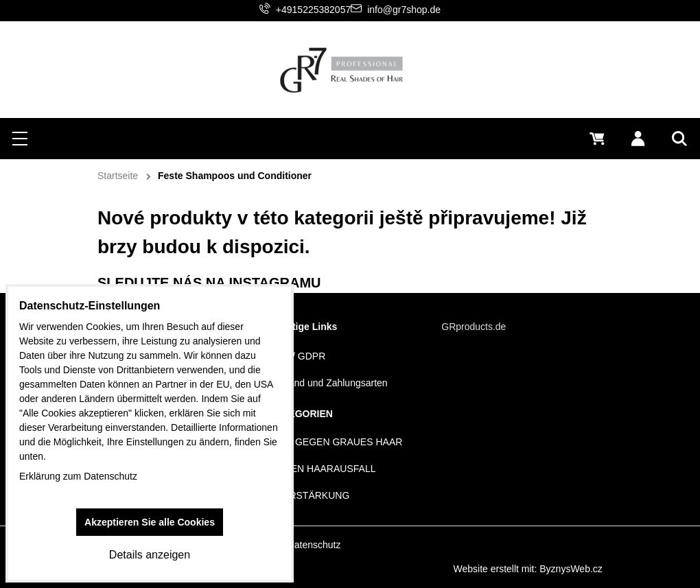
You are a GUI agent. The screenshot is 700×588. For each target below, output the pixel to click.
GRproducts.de (474, 327)
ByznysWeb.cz (571, 569)
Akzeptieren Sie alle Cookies (150, 522)
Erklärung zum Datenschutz (78, 476)
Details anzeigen (150, 555)
